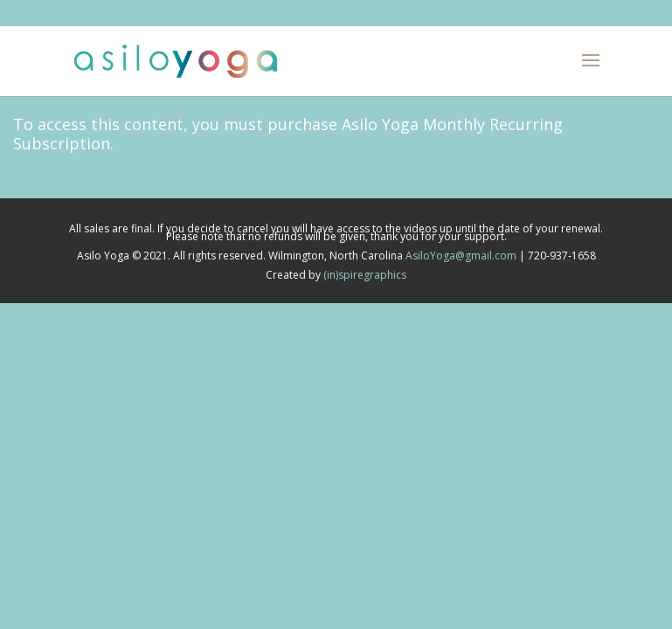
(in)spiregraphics (365, 275)
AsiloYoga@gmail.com (461, 256)
